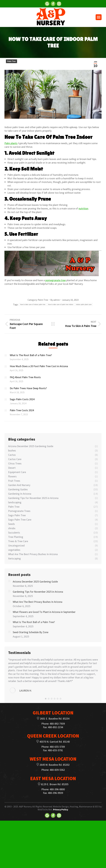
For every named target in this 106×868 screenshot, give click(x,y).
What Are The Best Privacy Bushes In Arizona (38, 602)
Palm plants (11, 143)
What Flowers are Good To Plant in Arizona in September (44, 612)
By (55, 300)
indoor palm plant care (84, 304)
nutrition (83, 208)
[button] (46, 699)
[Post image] (6, 355)
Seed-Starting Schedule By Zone (31, 632)
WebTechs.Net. (45, 809)
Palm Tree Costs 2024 (22, 410)
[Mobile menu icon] (99, 17)
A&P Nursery (25, 806)
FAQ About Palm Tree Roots (25, 377)
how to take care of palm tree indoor (61, 304)
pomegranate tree (56, 280)
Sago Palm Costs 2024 (22, 399)
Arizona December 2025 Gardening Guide (35, 582)
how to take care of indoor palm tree (33, 304)
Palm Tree (11, 61)
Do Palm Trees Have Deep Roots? (28, 388)
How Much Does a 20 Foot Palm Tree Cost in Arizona (39, 366)
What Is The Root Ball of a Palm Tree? (31, 355)
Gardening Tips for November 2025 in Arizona (38, 592)
